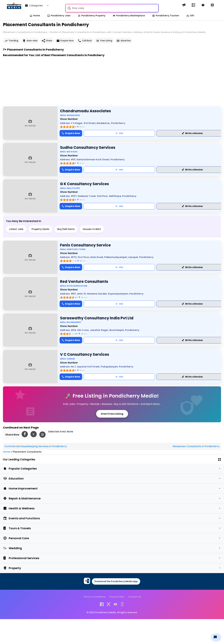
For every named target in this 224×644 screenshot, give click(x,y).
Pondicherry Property (92, 16)
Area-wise (30, 41)
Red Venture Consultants (84, 281)
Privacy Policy (117, 597)
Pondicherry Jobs (59, 16)
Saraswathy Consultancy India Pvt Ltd (97, 318)
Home (35, 16)
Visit (119, 133)
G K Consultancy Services (84, 184)
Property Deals (40, 229)
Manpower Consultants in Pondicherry (196, 446)
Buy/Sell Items (66, 229)
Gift (190, 16)
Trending (11, 41)
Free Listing (104, 41)
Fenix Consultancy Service (85, 245)
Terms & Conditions (94, 597)
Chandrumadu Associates (85, 111)
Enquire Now (65, 41)
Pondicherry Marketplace (129, 16)
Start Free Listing (112, 414)
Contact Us (134, 597)
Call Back (85, 41)
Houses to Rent (92, 229)
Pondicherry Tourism (166, 16)
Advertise (124, 41)
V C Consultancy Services (85, 354)
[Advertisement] (96, 85)
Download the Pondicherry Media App (116, 581)
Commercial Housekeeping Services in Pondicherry (36, 446)
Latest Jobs (16, 229)
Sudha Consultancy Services (88, 147)
